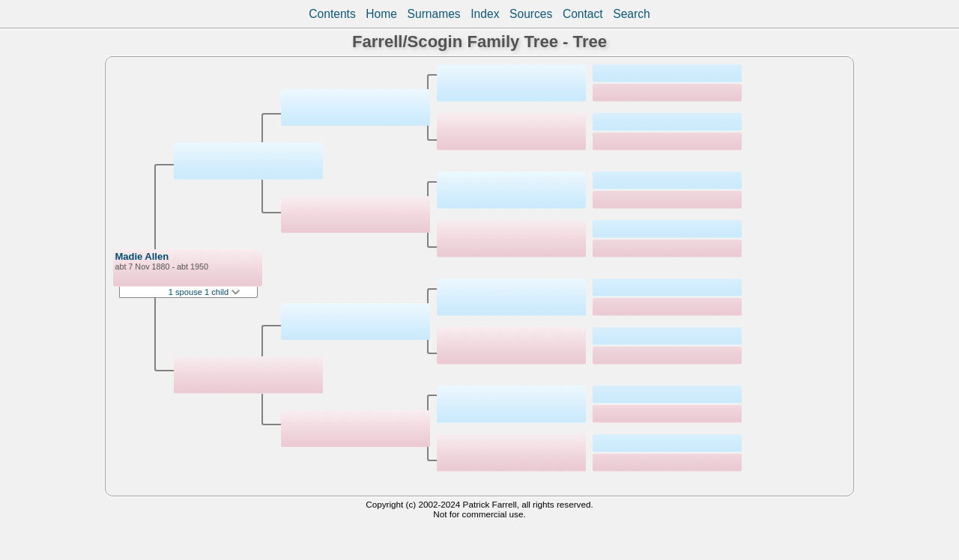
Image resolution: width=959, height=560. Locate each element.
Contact (583, 14)
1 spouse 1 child (205, 292)
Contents (332, 14)
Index (485, 14)
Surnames (434, 14)
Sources (531, 14)
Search (631, 14)
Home (381, 14)
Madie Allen (142, 256)
